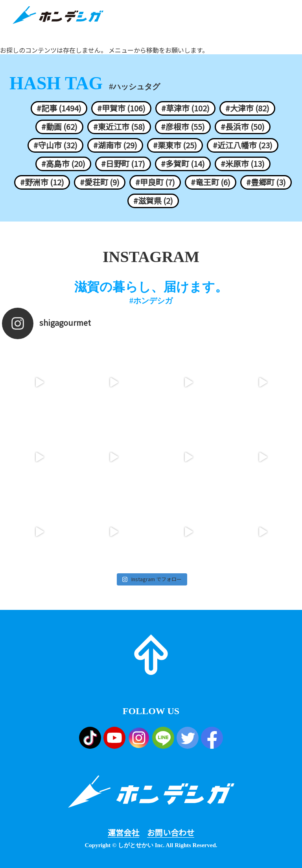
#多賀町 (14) (183, 164)
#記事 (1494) (59, 108)
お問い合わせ (171, 833)
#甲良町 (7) (155, 182)
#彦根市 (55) (183, 127)
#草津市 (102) (185, 108)
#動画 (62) (59, 127)
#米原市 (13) (243, 164)
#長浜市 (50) (243, 127)
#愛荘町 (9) (100, 182)
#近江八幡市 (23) (243, 145)
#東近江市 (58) (119, 127)
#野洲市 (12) (42, 182)
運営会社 (123, 833)
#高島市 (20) (63, 164)
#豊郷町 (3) (266, 182)
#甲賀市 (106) (121, 108)
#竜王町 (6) (211, 182)
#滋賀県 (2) (153, 201)
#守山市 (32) (55, 145)
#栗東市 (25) (175, 145)
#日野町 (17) (123, 164)
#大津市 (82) (247, 108)
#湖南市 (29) (115, 145)
